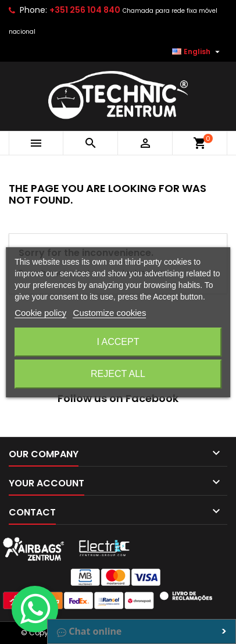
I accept (118, 342)
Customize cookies (110, 313)
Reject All (118, 374)
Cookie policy (40, 313)
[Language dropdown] (197, 52)
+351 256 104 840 (85, 10)
